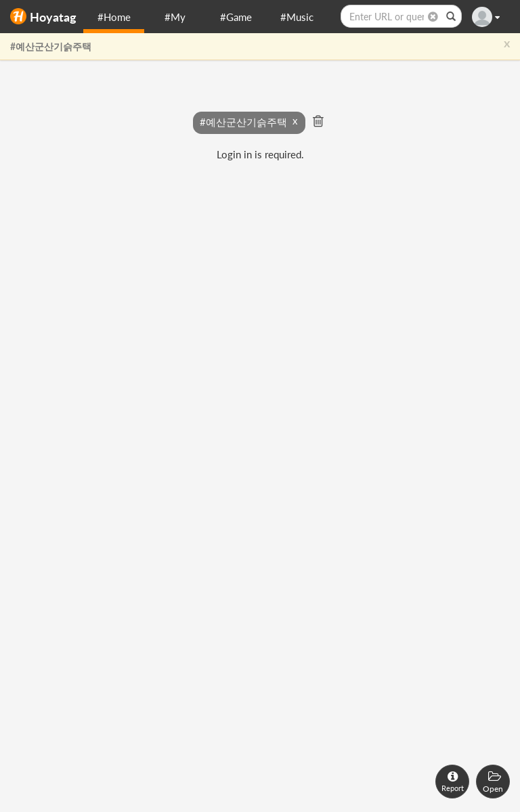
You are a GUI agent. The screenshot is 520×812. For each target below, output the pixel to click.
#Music (297, 17)
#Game (236, 17)
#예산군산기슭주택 (51, 46)
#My (175, 17)
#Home (114, 17)
